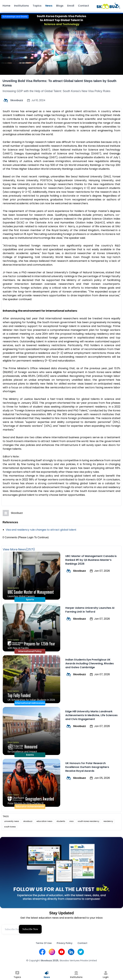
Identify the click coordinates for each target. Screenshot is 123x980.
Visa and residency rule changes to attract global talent (41, 530)
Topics (37, 6)
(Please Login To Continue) (33, 537)
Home (6, 6)
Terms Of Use (44, 943)
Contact (84, 6)
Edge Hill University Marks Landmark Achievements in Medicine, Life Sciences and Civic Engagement (91, 715)
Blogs (60, 6)
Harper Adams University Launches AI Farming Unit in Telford (90, 610)
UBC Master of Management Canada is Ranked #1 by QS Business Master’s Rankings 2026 (91, 560)
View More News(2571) (19, 549)
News (49, 6)
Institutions (21, 6)
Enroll (71, 6)
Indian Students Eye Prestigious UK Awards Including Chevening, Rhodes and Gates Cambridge (90, 663)
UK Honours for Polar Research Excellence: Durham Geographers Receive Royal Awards (87, 767)
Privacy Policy (65, 943)
